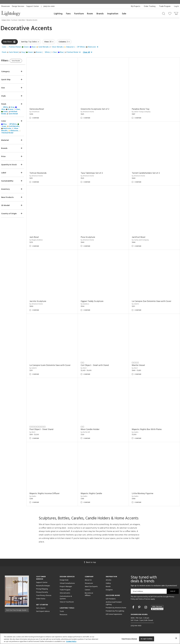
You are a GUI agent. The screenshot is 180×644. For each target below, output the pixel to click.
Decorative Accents (32, 20)
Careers (87, 590)
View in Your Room (67, 602)
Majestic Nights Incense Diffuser (49, 494)
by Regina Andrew (41, 240)
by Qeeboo (88, 304)
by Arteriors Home (90, 112)
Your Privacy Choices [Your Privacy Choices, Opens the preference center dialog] (129, 639)
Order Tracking (150, 6)
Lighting (58, 14)
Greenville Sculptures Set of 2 (98, 109)
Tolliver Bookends (43, 173)
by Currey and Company (142, 240)
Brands (100, 14)
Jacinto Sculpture (43, 301)
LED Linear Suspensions (114, 614)
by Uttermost (39, 112)
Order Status (41, 599)
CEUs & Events (65, 593)
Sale (124, 14)
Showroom (5, 6)
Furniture (79, 14)
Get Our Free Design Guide (17, 610)
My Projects (136, 6)
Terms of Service (145, 599)
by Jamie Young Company (143, 112)
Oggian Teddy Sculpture (95, 301)
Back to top (90, 562)
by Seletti (137, 304)
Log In (176, 6)
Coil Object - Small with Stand (98, 365)
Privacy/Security (42, 592)
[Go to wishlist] (170, 13)
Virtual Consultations (67, 583)
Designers (109, 590)
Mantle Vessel (140, 365)
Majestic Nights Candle (95, 494)
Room (90, 14)
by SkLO (87, 368)
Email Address (138, 591)
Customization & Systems (66, 598)
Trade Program (165, 6)
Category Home (6, 20)
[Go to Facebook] (134, 608)
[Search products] (164, 13)
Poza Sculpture (91, 237)
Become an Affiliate (89, 594)
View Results (21, 61)
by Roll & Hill (88, 432)
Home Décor (22, 20)
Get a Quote (41, 608)
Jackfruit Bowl (140, 237)
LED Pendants (111, 599)
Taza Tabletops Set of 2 (95, 173)
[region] (90, 639)
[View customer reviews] (157, 608)
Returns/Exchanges (43, 586)
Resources (63, 615)
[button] (51, 47)
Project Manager (66, 587)
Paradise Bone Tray (142, 109)
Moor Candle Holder (93, 429)
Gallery (108, 583)
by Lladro (137, 432)
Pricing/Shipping (42, 589)
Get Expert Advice (43, 611)
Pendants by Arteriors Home (116, 608)
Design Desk (64, 580)
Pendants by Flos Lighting (115, 611)
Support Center (33, 6)
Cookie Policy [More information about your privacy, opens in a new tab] (71, 642)
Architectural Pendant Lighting (114, 603)
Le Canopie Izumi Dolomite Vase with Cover (55, 365)
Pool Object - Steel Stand (46, 429)
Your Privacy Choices (44, 596)
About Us (88, 580)
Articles (108, 580)
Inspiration (113, 14)
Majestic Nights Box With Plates (148, 429)
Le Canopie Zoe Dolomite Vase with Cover (153, 301)
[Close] (176, 638)
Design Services (18, 6)
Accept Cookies (147, 639)
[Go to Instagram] (146, 608)
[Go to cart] (176, 13)
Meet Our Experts (91, 587)
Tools (62, 611)
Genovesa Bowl (42, 109)
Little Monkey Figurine (144, 494)
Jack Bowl (39, 237)
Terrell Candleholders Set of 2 (147, 173)
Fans (68, 14)
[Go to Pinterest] (140, 608)
